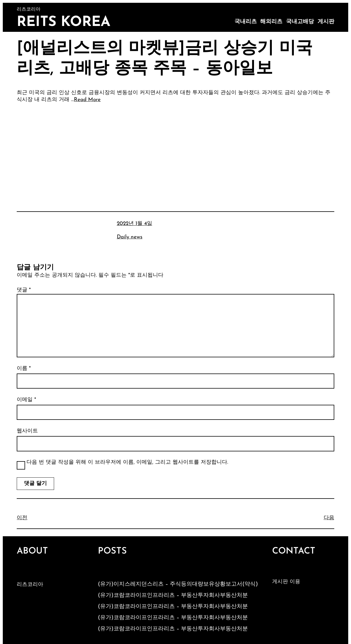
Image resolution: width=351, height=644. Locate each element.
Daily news (130, 237)
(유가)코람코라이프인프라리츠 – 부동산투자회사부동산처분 (173, 595)
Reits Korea (64, 22)
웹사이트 (27, 431)
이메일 (26, 400)
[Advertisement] (176, 149)
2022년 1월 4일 (135, 224)
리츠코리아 (30, 585)
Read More (87, 100)
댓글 (24, 290)
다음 (329, 518)
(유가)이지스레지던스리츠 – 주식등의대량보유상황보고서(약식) (178, 584)
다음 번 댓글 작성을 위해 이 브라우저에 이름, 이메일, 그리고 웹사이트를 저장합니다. (127, 462)
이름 (24, 369)
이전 (22, 518)
